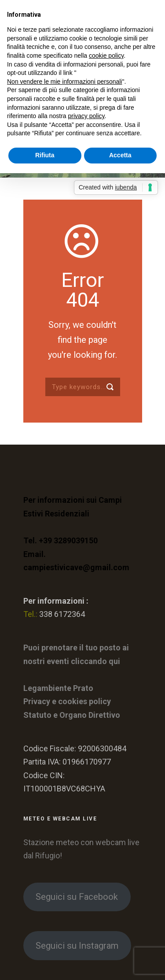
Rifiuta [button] (45, 155)
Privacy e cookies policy (67, 701)
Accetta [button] (120, 155)
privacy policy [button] (86, 116)
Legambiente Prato (58, 688)
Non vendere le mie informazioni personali (64, 82)
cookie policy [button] (106, 56)
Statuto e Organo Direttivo (72, 715)
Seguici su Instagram (77, 946)
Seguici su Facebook (77, 897)
